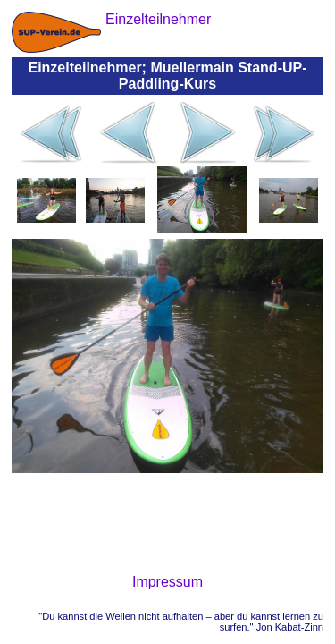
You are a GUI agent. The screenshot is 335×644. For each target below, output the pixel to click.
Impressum (167, 582)
